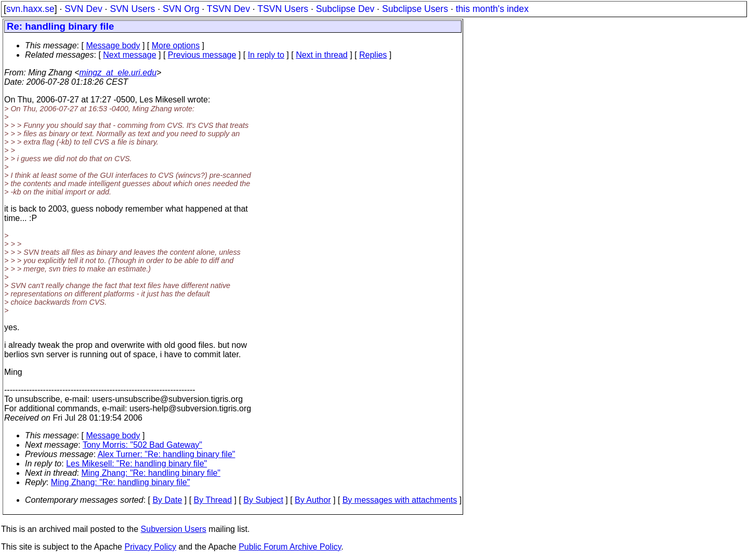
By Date (167, 500)
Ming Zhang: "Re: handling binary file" (151, 473)
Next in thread (322, 55)
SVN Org (181, 9)
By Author (313, 500)
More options (176, 45)
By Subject (263, 500)
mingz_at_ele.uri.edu (118, 73)
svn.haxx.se (30, 9)
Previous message (202, 55)
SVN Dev (83, 9)
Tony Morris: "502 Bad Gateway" (142, 445)
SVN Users (132, 9)
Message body (113, 45)
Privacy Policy (150, 547)
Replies (373, 55)
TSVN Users (283, 9)
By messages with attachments (400, 500)
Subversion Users (174, 529)
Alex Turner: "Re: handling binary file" (167, 454)
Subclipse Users (415, 9)
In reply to (266, 55)
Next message (129, 55)
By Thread (213, 500)
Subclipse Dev (345, 9)
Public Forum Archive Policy (290, 547)
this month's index (492, 9)
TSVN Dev (228, 9)
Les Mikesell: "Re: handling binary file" (136, 464)
